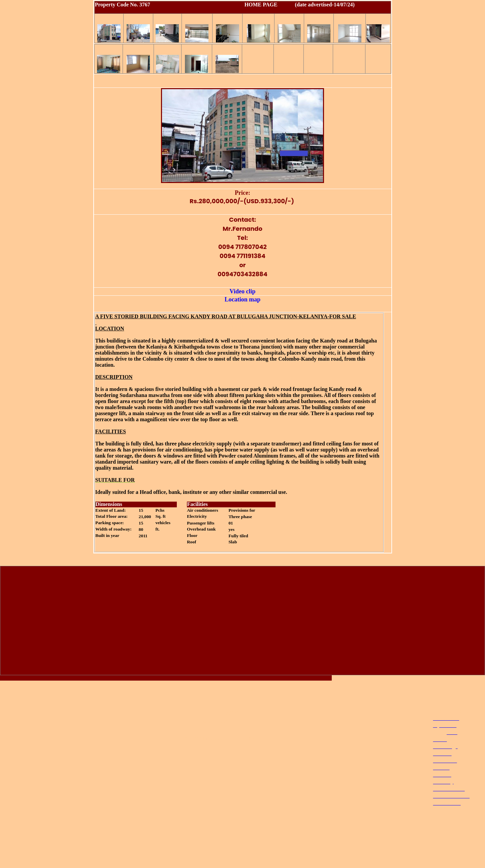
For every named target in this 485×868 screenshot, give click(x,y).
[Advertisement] (243, 622)
